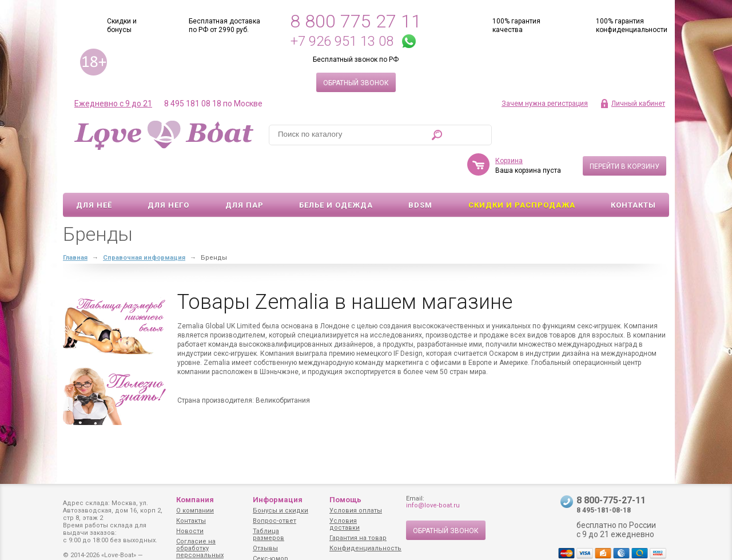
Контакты (633, 172)
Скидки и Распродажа (522, 172)
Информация (278, 500)
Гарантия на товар (358, 538)
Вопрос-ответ (274, 521)
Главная (75, 225)
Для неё (94, 172)
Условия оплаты (356, 511)
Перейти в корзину (624, 133)
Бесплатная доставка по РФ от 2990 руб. (224, 25)
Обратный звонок (356, 83)
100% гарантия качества (516, 25)
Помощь (345, 500)
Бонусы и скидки (281, 511)
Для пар (244, 172)
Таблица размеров (268, 535)
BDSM (420, 172)
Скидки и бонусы (122, 25)
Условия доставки (345, 524)
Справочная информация (144, 225)
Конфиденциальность (365, 548)
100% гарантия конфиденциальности (632, 25)
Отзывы (265, 548)
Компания (195, 500)
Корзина (509, 128)
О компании (195, 511)
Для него (168, 172)
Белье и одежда (336, 172)
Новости (190, 531)
